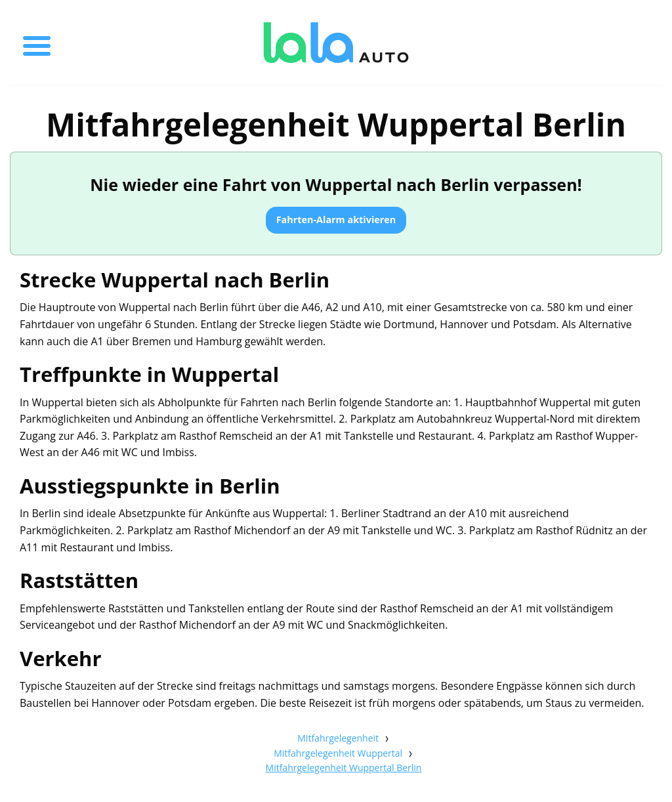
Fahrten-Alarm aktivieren (336, 220)
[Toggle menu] (37, 43)
